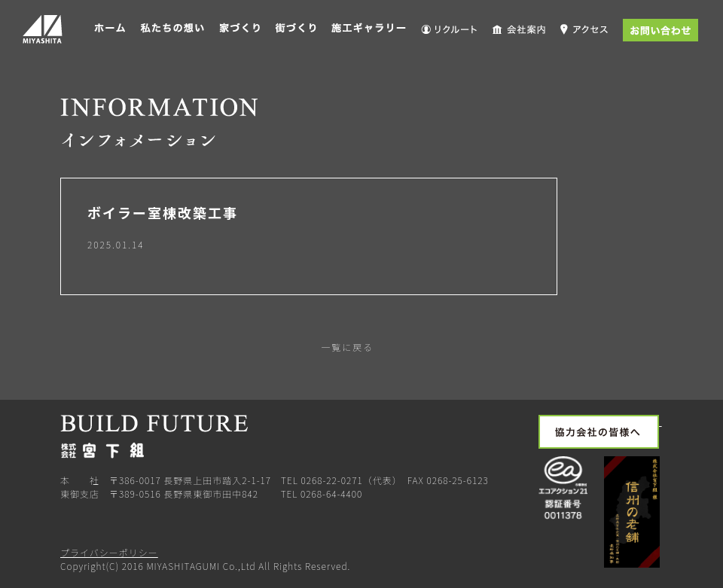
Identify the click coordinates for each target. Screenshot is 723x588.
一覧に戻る (346, 347)
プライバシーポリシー (109, 552)
